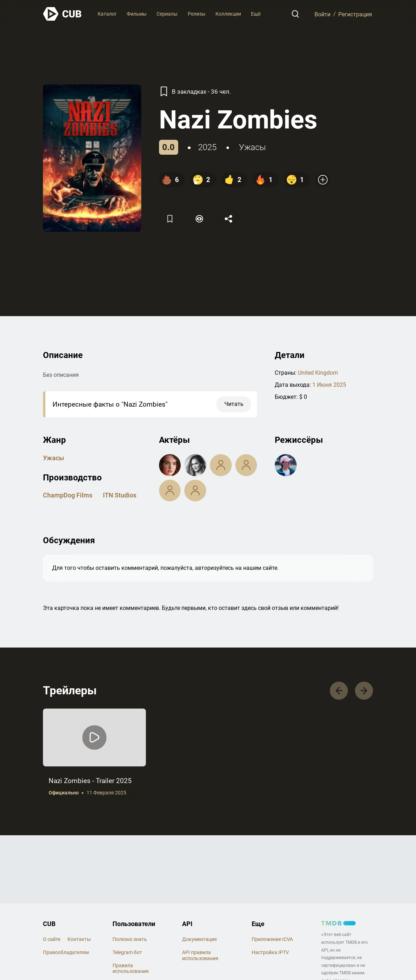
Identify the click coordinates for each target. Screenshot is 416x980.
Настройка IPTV (270, 952)
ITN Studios (120, 495)
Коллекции (228, 14)
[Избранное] (170, 219)
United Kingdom (318, 373)
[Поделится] (228, 219)
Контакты (79, 939)
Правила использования (131, 968)
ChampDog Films (68, 495)
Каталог (107, 14)
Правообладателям (66, 952)
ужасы (252, 147)
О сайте (52, 939)
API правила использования (200, 955)
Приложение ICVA (272, 939)
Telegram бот (127, 952)
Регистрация (355, 14)
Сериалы (167, 14)
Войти (322, 14)
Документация (199, 939)
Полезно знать (130, 939)
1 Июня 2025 (329, 385)
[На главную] (62, 14)
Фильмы (137, 14)
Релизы (197, 14)
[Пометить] (199, 219)
